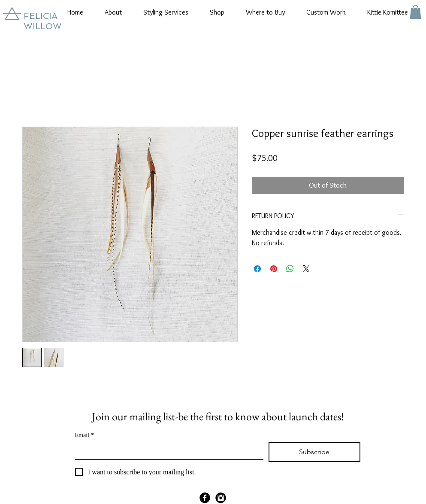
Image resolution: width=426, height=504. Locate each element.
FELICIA (41, 16)
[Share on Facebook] (257, 269)
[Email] (167, 451)
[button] (113, 12)
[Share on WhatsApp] (290, 269)
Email (85, 435)
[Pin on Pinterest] (274, 269)
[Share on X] (306, 269)
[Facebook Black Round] (205, 498)
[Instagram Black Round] (221, 498)
